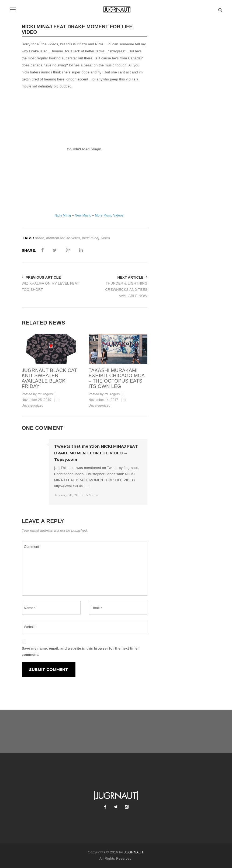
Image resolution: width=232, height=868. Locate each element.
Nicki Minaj (63, 215)
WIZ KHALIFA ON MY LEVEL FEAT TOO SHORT (50, 286)
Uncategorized (33, 406)
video (106, 238)
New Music (83, 215)
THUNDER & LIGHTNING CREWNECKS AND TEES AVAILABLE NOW (126, 290)
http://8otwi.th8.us (69, 486)
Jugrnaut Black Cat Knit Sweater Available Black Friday (50, 378)
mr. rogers (45, 394)
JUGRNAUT (134, 852)
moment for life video (63, 238)
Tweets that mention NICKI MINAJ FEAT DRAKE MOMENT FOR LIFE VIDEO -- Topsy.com (96, 453)
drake (40, 238)
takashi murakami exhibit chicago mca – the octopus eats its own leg (117, 378)
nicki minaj (91, 238)
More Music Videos (109, 215)
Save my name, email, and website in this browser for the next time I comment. (81, 651)
